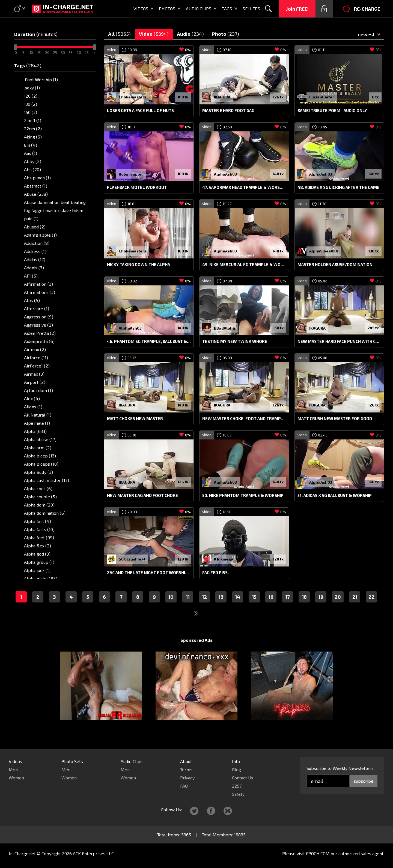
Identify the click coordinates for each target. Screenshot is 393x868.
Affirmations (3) (40, 292)
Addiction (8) (37, 243)
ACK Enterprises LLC (93, 853)
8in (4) (31, 145)
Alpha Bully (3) (38, 472)
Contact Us (243, 778)
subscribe (364, 781)
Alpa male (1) (37, 423)
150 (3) (31, 112)
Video (154, 34)
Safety (238, 794)
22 (371, 607)
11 (188, 607)
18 (304, 607)
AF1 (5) (31, 276)
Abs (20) (32, 169)
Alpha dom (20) (39, 505)
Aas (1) (31, 153)
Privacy (187, 778)
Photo (226, 34)
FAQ (184, 786)
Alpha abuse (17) (40, 439)
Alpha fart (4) (38, 521)
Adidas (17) (35, 259)
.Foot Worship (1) (41, 79)
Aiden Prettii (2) (40, 333)
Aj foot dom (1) (38, 390)
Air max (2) (35, 349)
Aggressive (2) (38, 325)
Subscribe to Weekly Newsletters (340, 768)
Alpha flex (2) (38, 546)
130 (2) (31, 104)
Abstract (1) (36, 186)
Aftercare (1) (37, 308)
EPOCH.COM (318, 853)
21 (355, 607)
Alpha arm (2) (38, 447)
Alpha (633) (35, 431)
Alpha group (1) (39, 562)
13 (221, 607)
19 (321, 607)
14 (238, 607)
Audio (190, 34)
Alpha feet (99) (39, 537)
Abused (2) (35, 227)
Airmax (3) (34, 374)
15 (254, 607)
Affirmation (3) (38, 284)
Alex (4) (32, 398)
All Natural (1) (38, 415)
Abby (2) (33, 161)
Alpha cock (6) (38, 488)
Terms (186, 769)
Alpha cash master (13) (47, 480)
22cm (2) (33, 129)
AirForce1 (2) (37, 366)
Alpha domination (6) (45, 513)
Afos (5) (32, 300)
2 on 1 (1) (33, 120)
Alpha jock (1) (37, 570)
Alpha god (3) (37, 554)
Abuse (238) (36, 194)
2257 (237, 786)
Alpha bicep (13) (40, 456)
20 (338, 607)
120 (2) (31, 96)
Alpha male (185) (41, 578)
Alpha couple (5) (40, 497)
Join (297, 9)
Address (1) (35, 251)
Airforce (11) (36, 358)
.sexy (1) (32, 88)
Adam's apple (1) (40, 235)
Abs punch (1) (37, 178)
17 (288, 607)
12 (204, 607)
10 (171, 607)
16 (271, 607)
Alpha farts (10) (39, 529)
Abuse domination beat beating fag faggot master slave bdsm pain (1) (55, 210)
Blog (236, 769)
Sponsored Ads (196, 650)
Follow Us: (171, 810)
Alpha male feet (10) (44, 587)
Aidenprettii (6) (39, 341)
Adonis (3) (34, 268)
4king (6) (33, 137)
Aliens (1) (33, 407)
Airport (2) (35, 382)
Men (13, 769)
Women (16, 778)
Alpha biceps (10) (41, 464)
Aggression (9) (39, 317)
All (119, 34)
